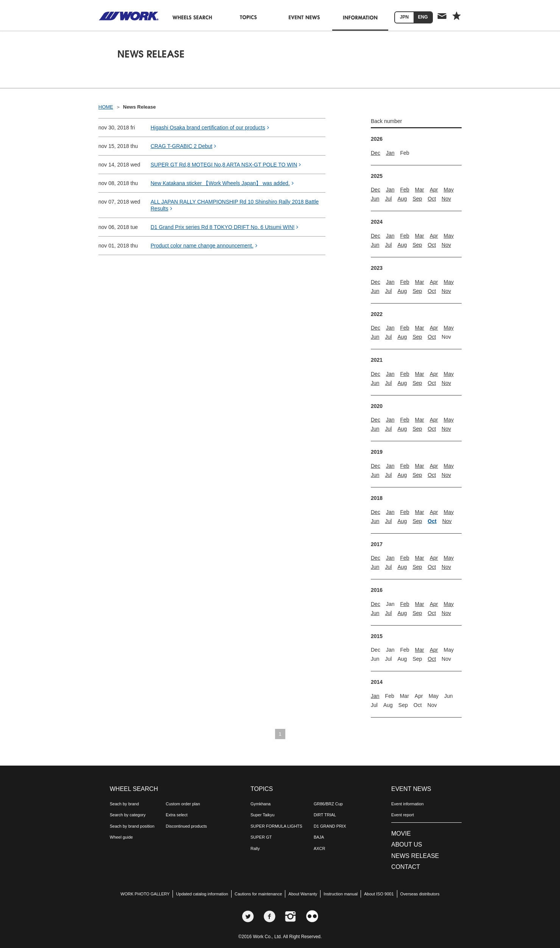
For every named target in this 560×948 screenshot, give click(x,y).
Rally (255, 848)
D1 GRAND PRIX (330, 826)
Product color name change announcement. (204, 246)
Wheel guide (121, 837)
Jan (390, 153)
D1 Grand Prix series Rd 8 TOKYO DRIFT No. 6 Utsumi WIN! (224, 227)
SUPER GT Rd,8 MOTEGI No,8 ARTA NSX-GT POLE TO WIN (226, 165)
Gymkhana (261, 804)
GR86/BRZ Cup (328, 804)
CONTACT (406, 867)
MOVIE (401, 834)
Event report (403, 815)
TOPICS (262, 789)
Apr (434, 190)
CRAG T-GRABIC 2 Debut (183, 146)
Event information (408, 804)
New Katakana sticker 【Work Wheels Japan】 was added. (222, 183)
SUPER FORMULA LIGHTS (276, 826)
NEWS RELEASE (415, 856)
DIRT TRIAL (325, 815)
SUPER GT (261, 837)
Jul (389, 199)
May (449, 190)
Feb (404, 190)
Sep (417, 199)
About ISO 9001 (379, 894)
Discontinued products (186, 826)
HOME (106, 107)
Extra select (177, 815)
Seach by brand (124, 804)
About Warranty (303, 894)
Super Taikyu (262, 815)
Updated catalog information (202, 894)
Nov (446, 199)
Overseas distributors (420, 894)
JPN (404, 17)
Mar (420, 190)
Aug (402, 199)
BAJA (319, 837)
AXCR (320, 848)
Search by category (128, 815)
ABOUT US (407, 844)
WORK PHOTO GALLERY (145, 894)
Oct (432, 199)
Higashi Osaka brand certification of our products (210, 128)
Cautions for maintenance (258, 894)
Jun (375, 199)
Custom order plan (183, 804)
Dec (376, 153)
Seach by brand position (132, 826)
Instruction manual (341, 894)
